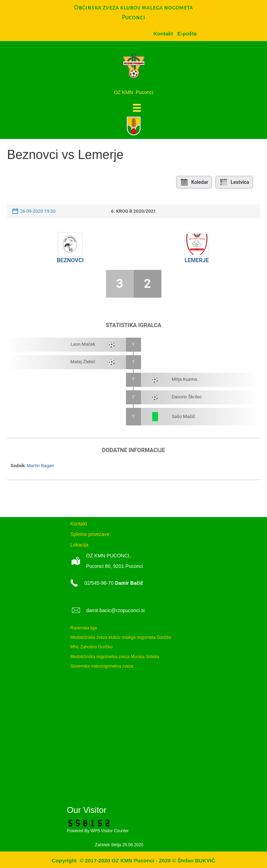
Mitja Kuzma (184, 379)
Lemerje (197, 260)
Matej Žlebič (83, 362)
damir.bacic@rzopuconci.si (116, 610)
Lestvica (234, 182)
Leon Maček (83, 344)
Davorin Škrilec (187, 397)
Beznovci (70, 260)
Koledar (194, 182)
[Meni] (137, 108)
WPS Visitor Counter (110, 831)
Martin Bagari (40, 466)
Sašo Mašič (183, 416)
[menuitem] (187, 34)
